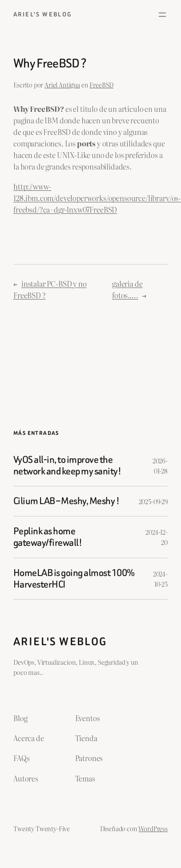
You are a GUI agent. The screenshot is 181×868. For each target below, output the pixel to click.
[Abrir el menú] (162, 15)
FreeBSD (101, 85)
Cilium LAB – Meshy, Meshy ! (66, 501)
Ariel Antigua (62, 85)
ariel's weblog (43, 14)
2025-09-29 (153, 501)
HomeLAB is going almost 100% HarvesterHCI (74, 579)
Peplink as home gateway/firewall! (48, 537)
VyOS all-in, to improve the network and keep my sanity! (67, 466)
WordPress (153, 828)
